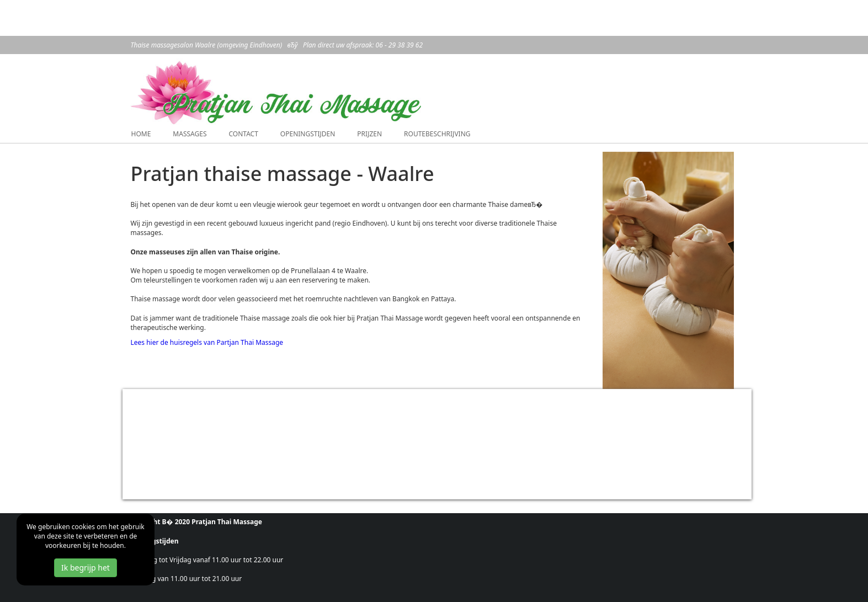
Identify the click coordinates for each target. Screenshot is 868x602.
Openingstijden (308, 134)
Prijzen (369, 134)
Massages (190, 134)
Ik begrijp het (86, 568)
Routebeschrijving (437, 134)
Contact (243, 134)
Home (141, 134)
